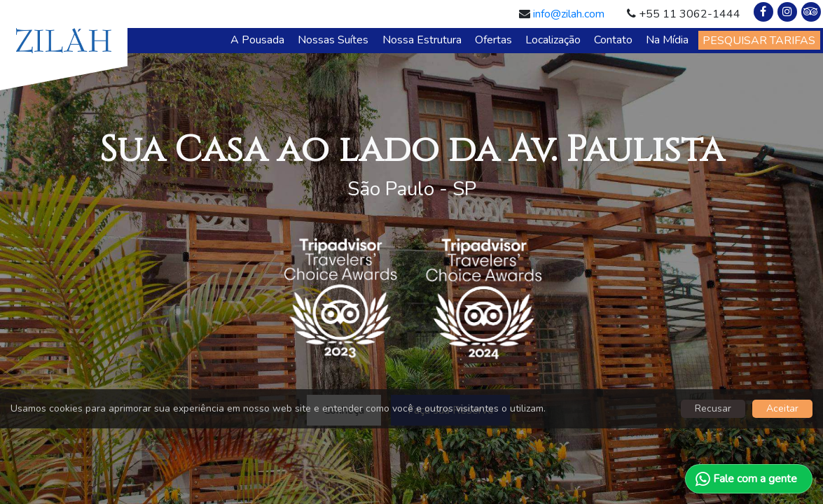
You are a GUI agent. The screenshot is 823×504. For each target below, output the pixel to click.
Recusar (713, 408)
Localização (553, 40)
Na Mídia (667, 40)
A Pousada (257, 40)
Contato (613, 40)
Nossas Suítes (333, 40)
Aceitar (782, 408)
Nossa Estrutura (422, 40)
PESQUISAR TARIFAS (759, 41)
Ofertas (493, 40)
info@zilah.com (569, 14)
